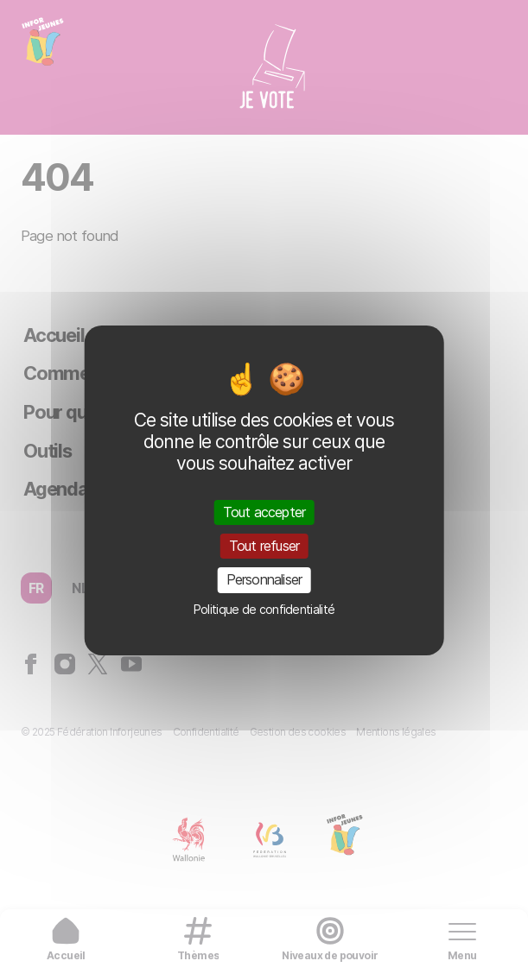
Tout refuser (264, 546)
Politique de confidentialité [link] (264, 609)
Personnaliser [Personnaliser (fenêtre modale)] (264, 579)
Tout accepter (264, 512)
